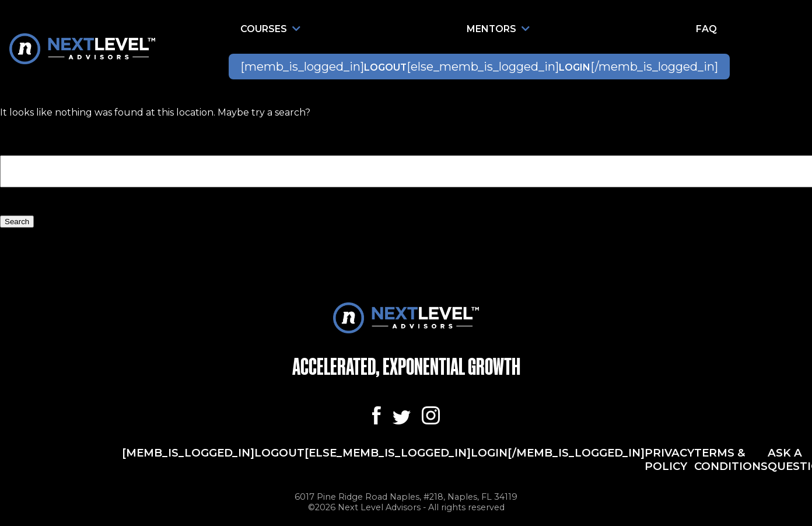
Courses (270, 29)
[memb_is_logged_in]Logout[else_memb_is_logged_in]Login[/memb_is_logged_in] (383, 453)
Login (575, 67)
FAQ (706, 29)
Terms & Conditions (731, 459)
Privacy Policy (669, 459)
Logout (385, 67)
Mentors (498, 29)
